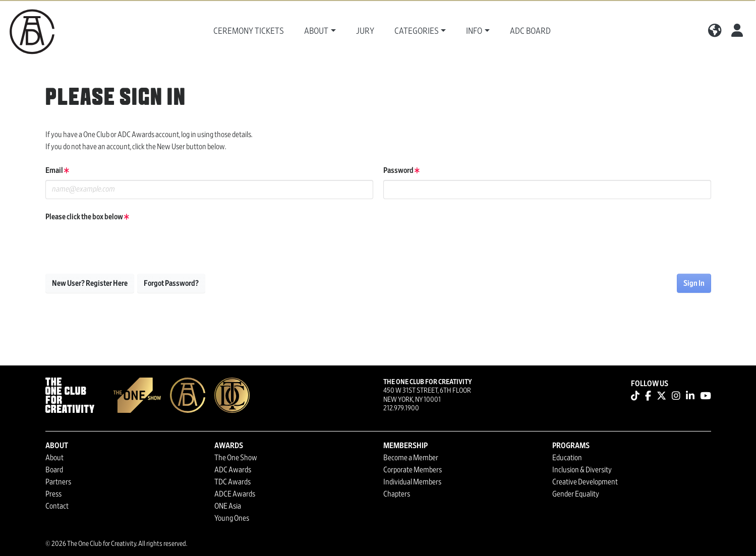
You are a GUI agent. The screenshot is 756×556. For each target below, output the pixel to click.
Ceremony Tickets (249, 31)
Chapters (397, 494)
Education (567, 458)
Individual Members (412, 482)
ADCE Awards (235, 494)
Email (57, 170)
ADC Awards (233, 470)
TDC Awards (232, 482)
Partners (58, 482)
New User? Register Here (90, 283)
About (54, 458)
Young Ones (232, 518)
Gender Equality (576, 494)
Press (53, 494)
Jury (365, 31)
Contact (57, 506)
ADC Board (530, 31)
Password (401, 170)
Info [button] (474, 31)
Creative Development (585, 482)
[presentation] (122, 246)
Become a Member (411, 458)
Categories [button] (417, 31)
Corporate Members (413, 470)
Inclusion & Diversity (582, 470)
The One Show (236, 458)
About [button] (316, 31)
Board (54, 470)
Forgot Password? (171, 283)
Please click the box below (87, 217)
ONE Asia (228, 506)
